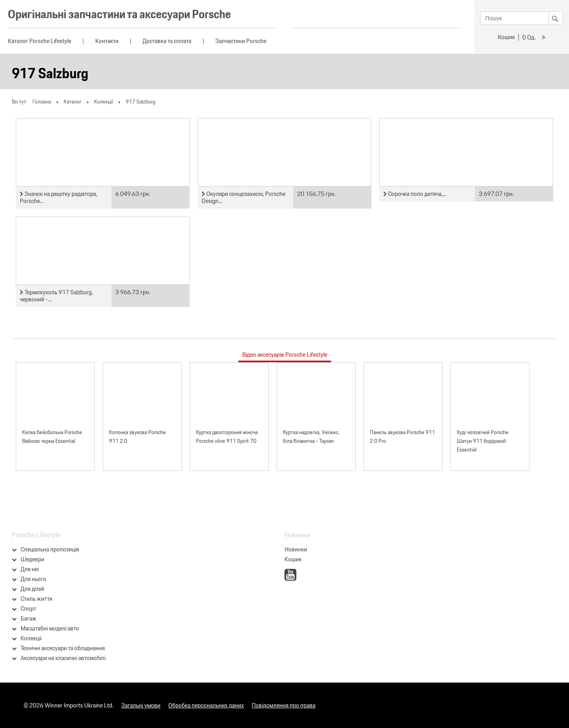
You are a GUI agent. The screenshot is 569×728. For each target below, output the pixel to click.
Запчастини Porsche (241, 41)
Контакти (107, 41)
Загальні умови (141, 705)
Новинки (296, 549)
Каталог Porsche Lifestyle (40, 41)
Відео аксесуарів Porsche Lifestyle (285, 355)
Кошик (506, 37)
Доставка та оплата (167, 41)
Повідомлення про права (284, 705)
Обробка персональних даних (206, 705)
